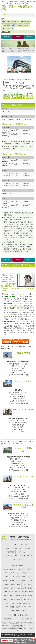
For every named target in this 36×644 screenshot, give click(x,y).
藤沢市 (11, 592)
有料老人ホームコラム (12, 548)
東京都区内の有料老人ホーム (12, 569)
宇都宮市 (6, 599)
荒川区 (30, 569)
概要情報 (6, 37)
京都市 (12, 607)
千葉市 (31, 592)
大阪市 (25, 603)
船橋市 (6, 596)
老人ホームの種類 (25, 548)
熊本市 (24, 611)
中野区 (13, 584)
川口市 (24, 596)
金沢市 (30, 607)
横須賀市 (24, 592)
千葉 (11, 596)
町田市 (19, 588)
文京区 (24, 584)
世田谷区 (12, 580)
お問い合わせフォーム (21, 629)
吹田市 (6, 607)
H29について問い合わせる (16, 341)
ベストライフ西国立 (23, 381)
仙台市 (30, 599)
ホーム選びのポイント (23, 552)
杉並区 (30, 577)
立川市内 (11, 315)
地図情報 (30, 37)
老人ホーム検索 (23, 544)
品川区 (12, 577)
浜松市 (19, 603)
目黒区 (6, 588)
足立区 (24, 569)
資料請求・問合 (7, 641)
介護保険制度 (11, 552)
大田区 (19, 573)
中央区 (24, 580)
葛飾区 (25, 573)
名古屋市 (7, 603)
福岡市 (18, 611)
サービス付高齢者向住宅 (25, 619)
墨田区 (5, 580)
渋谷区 (18, 577)
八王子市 (12, 588)
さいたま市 (17, 596)
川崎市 (5, 592)
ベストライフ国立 (23, 353)
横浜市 (30, 588)
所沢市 (30, 596)
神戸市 (18, 607)
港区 (29, 584)
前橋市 (13, 599)
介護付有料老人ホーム (25, 615)
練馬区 (19, 584)
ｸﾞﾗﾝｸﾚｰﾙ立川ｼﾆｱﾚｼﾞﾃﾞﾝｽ (23, 476)
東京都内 (24, 310)
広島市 (12, 611)
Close (34, 639)
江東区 (6, 577)
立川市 (24, 588)
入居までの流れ (8, 556)
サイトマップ (18, 560)
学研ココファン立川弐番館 (23, 410)
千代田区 (30, 580)
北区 (30, 573)
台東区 (18, 580)
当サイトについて (20, 556)
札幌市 (24, 599)
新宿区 (24, 577)
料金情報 (18, 37)
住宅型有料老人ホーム (17, 306)
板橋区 (6, 573)
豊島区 (7, 584)
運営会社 (29, 556)
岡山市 (24, 607)
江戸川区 (13, 573)
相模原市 (17, 592)
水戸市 (19, 599)
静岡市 (13, 603)
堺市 (30, 603)
